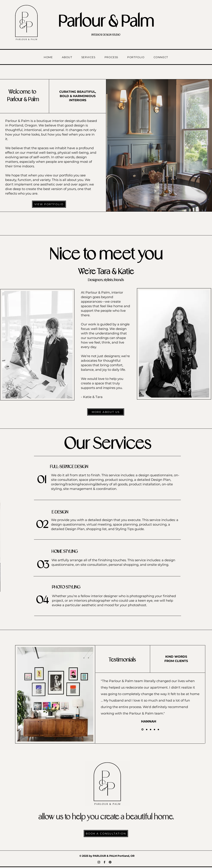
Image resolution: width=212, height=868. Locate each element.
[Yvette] (147, 729)
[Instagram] (99, 862)
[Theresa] (151, 729)
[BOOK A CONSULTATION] (106, 834)
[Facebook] (104, 862)
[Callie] (154, 729)
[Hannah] (142, 730)
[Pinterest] (110, 862)
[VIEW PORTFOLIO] (49, 204)
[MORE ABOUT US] (106, 412)
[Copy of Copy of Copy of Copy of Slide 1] (158, 729)
